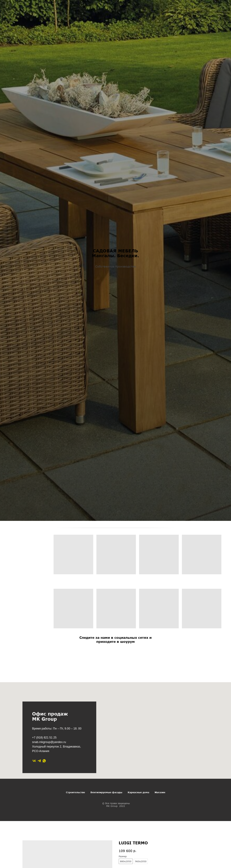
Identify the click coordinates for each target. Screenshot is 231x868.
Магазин (160, 792)
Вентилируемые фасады (106, 792)
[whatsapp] (44, 761)
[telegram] (39, 761)
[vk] (34, 761)
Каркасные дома (138, 792)
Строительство (75, 792)
